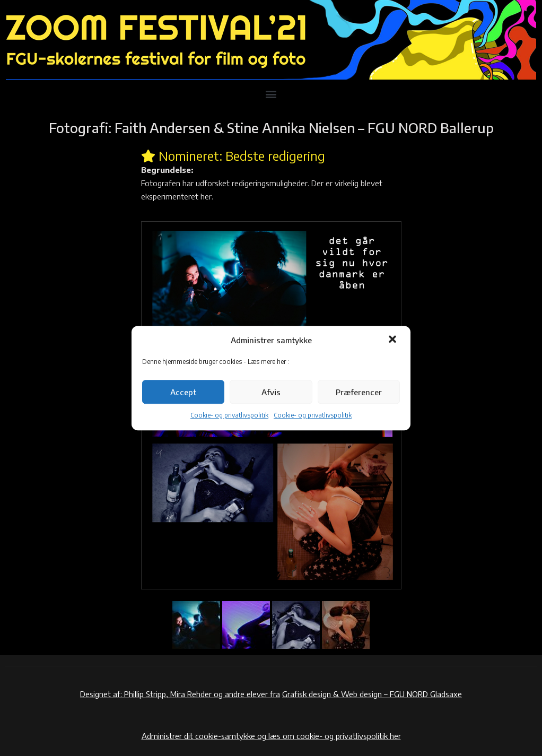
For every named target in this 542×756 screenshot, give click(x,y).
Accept (183, 392)
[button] (394, 340)
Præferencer (359, 392)
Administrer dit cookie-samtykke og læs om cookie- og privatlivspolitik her (271, 736)
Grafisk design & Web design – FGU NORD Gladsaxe (372, 694)
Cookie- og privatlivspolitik (229, 416)
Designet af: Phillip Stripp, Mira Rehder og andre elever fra (180, 694)
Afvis (271, 392)
